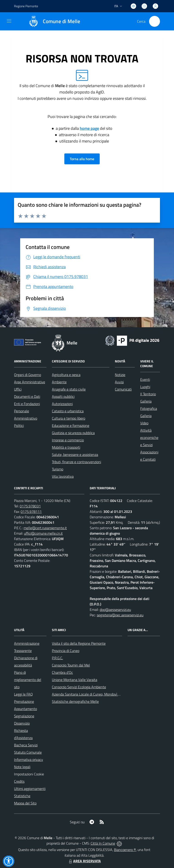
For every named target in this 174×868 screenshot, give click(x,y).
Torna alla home (82, 159)
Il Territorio (148, 394)
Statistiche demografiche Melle (75, 701)
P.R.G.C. (57, 658)
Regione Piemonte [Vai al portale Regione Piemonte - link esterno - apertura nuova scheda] (26, 6)
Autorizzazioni (62, 404)
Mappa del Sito (25, 803)
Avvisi (119, 382)
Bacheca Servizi (26, 745)
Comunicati (123, 389)
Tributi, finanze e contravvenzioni (76, 462)
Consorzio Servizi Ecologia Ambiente (79, 687)
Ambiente (59, 382)
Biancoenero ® (125, 850)
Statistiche (22, 796)
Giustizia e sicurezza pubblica (73, 433)
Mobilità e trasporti (66, 447)
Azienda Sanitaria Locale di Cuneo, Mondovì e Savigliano (94, 694)
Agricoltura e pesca (66, 375)
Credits (19, 781)
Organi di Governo (28, 375)
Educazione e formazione (71, 425)
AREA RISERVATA (84, 861)
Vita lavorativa (63, 476)
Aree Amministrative (30, 382)
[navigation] (9, 21)
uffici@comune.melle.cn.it (43, 533)
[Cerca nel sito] (155, 21)
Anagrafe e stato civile (69, 389)
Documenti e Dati (27, 396)
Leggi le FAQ (23, 694)
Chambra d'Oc (62, 672)
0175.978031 (30, 506)
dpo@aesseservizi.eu (115, 610)
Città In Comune (103, 843)
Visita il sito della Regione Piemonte (79, 643)
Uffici (18, 389)
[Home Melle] (52, 21)
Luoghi (145, 387)
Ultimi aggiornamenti (30, 789)
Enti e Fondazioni (27, 404)
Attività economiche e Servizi (149, 438)
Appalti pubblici (63, 396)
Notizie (120, 375)
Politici (19, 425)
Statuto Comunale (28, 752)
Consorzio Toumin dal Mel (71, 665)
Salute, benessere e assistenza (75, 455)
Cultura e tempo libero (69, 418)
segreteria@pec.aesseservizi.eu (120, 615)
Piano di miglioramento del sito (28, 680)
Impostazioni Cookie (29, 774)
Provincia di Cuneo (66, 651)
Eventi (145, 379)
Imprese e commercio (68, 440)
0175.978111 (31, 511)
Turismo (58, 469)
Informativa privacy (29, 760)
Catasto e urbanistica (68, 411)
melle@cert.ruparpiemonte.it (45, 528)
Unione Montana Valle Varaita (75, 680)
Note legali (22, 767)
